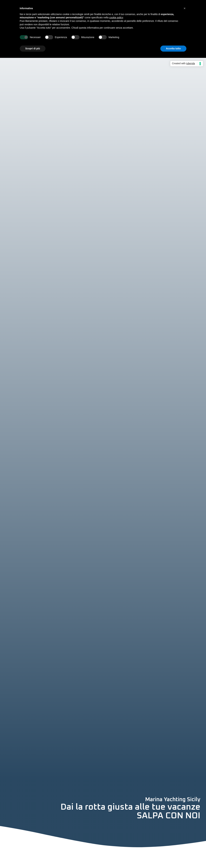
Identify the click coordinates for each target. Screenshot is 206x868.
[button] (185, 8)
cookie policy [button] (116, 17)
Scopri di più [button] (33, 48)
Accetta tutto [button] (173, 48)
